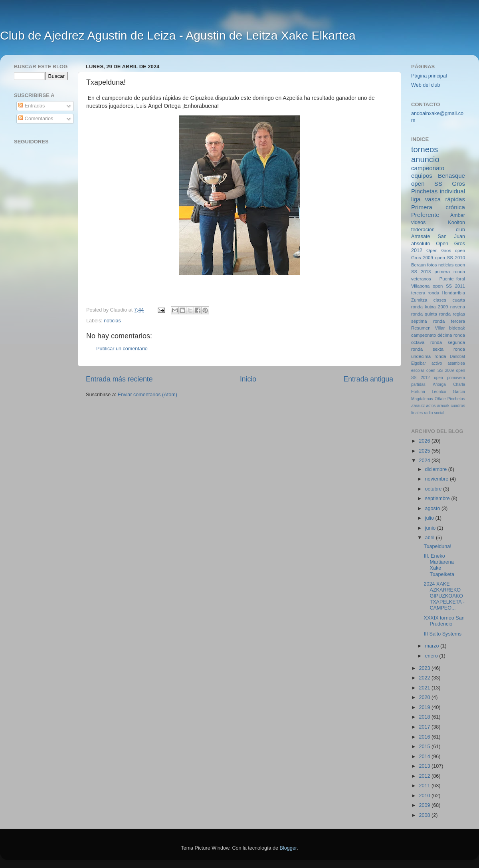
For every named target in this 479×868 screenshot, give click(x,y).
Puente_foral (452, 279)
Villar (440, 328)
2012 (425, 776)
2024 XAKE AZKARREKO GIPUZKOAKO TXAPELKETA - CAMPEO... (444, 596)
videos (418, 222)
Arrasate (421, 236)
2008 (425, 815)
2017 (425, 727)
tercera (458, 321)
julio (430, 518)
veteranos (421, 279)
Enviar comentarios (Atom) (147, 395)
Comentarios (36, 119)
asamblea (456, 363)
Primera (422, 207)
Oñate (440, 399)
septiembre (438, 499)
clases (440, 300)
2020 (425, 697)
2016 (425, 737)
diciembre (437, 469)
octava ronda (427, 342)
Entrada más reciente (119, 379)
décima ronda (451, 335)
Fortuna (418, 392)
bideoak (457, 328)
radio (428, 413)
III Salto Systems (442, 634)
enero (432, 656)
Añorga (439, 384)
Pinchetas (424, 191)
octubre (434, 489)
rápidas (455, 199)
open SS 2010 (450, 258)
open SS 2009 (440, 370)
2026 (425, 441)
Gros (458, 184)
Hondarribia (453, 293)
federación (423, 230)
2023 (425, 668)
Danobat (457, 357)
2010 (425, 796)
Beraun (419, 265)
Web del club (426, 85)
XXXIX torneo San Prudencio (444, 621)
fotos (432, 265)
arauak (443, 406)
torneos (425, 149)
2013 (425, 766)
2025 (425, 451)
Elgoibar (419, 363)
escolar (418, 370)
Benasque (451, 176)
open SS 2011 (449, 286)
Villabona (420, 286)
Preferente (425, 215)
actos (431, 406)
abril (431, 538)
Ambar (458, 215)
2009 (425, 805)
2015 (425, 747)
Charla (459, 384)
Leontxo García (448, 392)
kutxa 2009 (437, 307)
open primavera (449, 378)
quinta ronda (438, 314)
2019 (425, 707)
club (460, 230)
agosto (433, 508)
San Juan (451, 236)
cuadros (458, 406)
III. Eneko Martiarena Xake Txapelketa (439, 565)
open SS (427, 184)
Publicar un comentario (122, 349)
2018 (425, 717)
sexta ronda (449, 349)
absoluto (421, 244)
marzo (433, 646)
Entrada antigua (368, 379)
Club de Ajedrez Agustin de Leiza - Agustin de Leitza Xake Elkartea (178, 35)
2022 (425, 678)
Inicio (248, 379)
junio (431, 528)
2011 (425, 786)
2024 (425, 461)
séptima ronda (428, 321)
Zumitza (419, 300)
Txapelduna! (437, 546)
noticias (112, 321)
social (439, 413)
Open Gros (439, 250)
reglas (459, 314)
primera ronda (450, 272)
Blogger (288, 848)
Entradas (32, 106)
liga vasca (426, 199)
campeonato (424, 335)
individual (452, 191)
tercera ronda (425, 293)
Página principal (429, 76)
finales (417, 413)
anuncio (425, 159)
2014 (425, 757)
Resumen (421, 328)
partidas (418, 384)
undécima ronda (429, 356)
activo (437, 363)
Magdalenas (422, 399)
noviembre (437, 479)
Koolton (456, 222)
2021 (425, 688)
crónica (455, 207)
